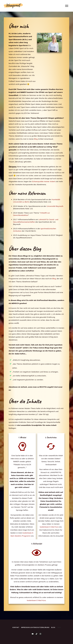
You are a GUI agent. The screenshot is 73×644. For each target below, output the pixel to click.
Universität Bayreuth (55, 206)
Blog (36, 139)
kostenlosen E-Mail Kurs (49, 527)
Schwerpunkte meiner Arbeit (44, 181)
